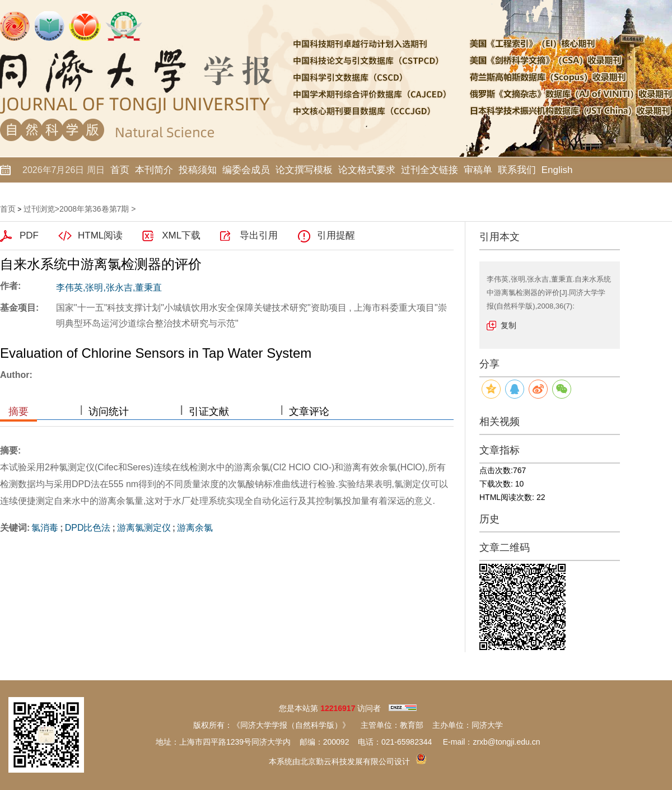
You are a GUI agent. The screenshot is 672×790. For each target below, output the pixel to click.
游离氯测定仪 (144, 528)
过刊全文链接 (430, 170)
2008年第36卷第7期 (94, 209)
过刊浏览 (39, 209)
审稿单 (478, 170)
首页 (120, 170)
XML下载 (181, 235)
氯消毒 (45, 528)
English (557, 170)
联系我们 (517, 170)
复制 (508, 325)
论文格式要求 (367, 170)
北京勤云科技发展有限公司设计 (355, 761)
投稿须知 (198, 170)
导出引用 (259, 235)
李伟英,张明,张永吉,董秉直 (109, 288)
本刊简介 (154, 170)
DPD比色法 (88, 528)
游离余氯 (195, 528)
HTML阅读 (100, 235)
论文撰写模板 (304, 170)
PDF (29, 235)
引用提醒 (336, 235)
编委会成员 (246, 170)
